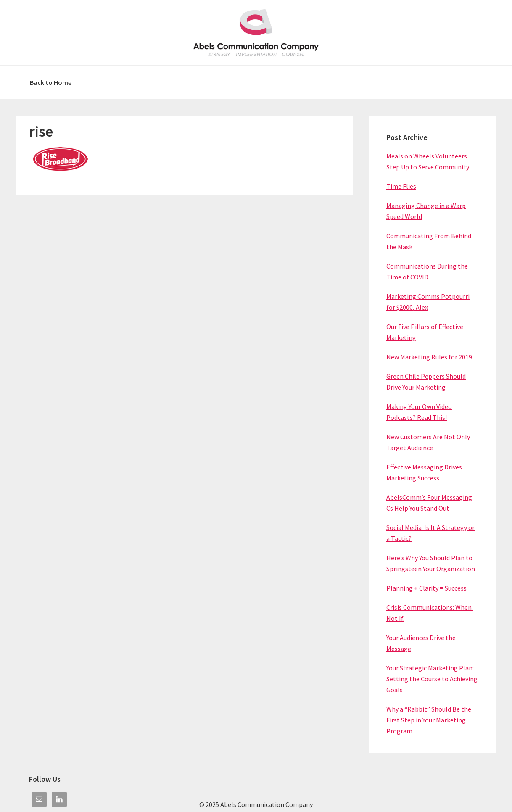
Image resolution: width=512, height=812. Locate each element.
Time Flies (401, 186)
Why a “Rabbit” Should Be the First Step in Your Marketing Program (429, 720)
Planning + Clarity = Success (426, 588)
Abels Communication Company (256, 33)
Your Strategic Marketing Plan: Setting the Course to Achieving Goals (432, 679)
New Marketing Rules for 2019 (429, 357)
